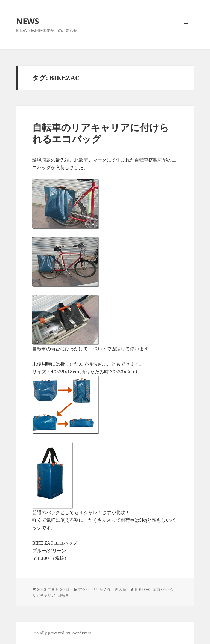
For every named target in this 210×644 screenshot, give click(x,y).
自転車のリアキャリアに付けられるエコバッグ (101, 133)
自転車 (63, 595)
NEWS (28, 21)
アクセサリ (88, 589)
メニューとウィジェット (186, 32)
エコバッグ (162, 589)
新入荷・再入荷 (113, 589)
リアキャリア (44, 595)
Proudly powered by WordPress (62, 633)
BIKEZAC (143, 589)
